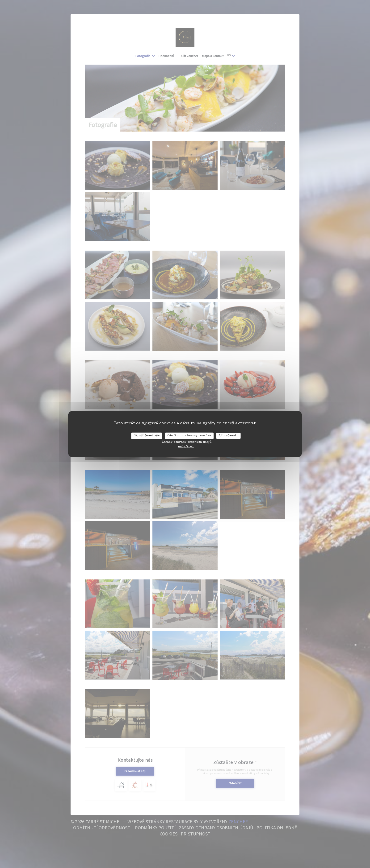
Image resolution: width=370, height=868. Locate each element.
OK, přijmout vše (147, 436)
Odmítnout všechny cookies (189, 436)
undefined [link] (186, 447)
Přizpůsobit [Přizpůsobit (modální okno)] (228, 436)
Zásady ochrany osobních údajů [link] (187, 442)
